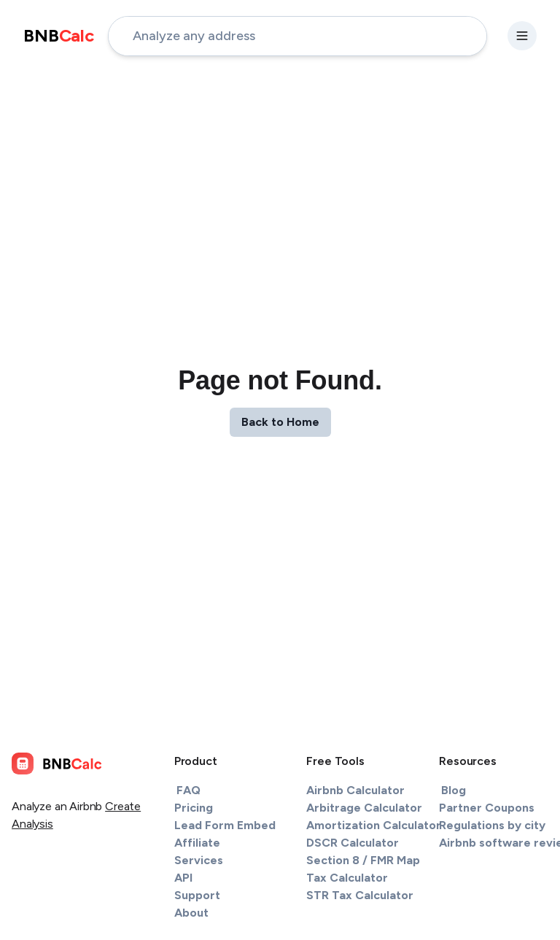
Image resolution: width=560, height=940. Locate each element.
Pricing (194, 808)
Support (197, 895)
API (183, 878)
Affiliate (197, 843)
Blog (454, 790)
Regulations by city (492, 825)
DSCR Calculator (353, 843)
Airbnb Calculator (355, 790)
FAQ (188, 790)
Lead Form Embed (225, 825)
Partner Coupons (487, 808)
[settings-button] (522, 36)
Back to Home (280, 422)
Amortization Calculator (374, 825)
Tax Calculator (347, 878)
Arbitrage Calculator (364, 808)
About (191, 913)
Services (199, 860)
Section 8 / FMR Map (363, 860)
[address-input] (297, 36)
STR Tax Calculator (360, 895)
